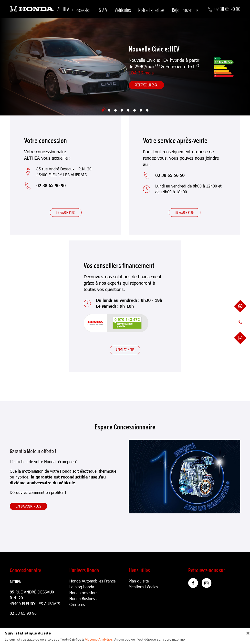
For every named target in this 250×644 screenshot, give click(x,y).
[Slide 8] (147, 110)
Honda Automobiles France (92, 581)
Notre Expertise (151, 10)
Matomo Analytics (99, 639)
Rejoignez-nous (185, 10)
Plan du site (139, 581)
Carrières (77, 604)
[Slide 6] (135, 110)
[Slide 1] (103, 110)
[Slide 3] (115, 110)
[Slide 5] (128, 110)
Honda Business (83, 598)
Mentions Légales (143, 587)
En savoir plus (66, 212)
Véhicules (123, 10)
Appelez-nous (125, 350)
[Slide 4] (122, 110)
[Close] (246, 632)
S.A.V (103, 10)
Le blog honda (82, 587)
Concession (82, 10)
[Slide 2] (109, 110)
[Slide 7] (141, 110)
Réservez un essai (146, 85)
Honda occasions (84, 593)
